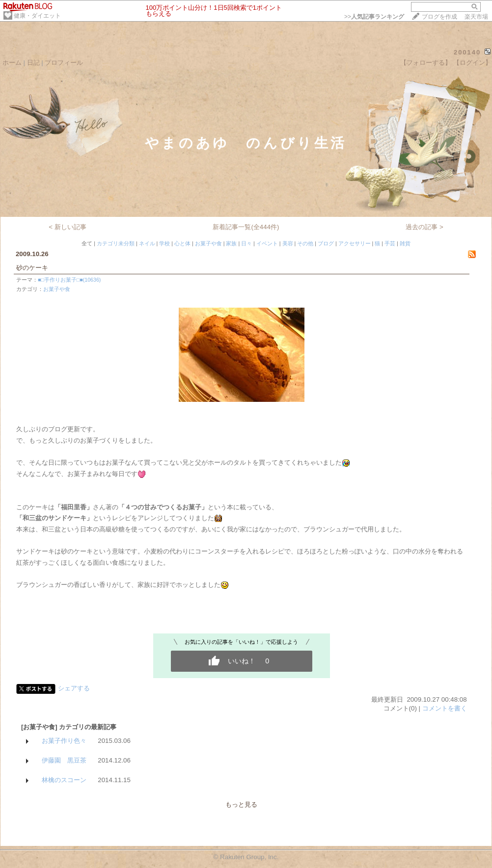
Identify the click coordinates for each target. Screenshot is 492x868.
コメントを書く (445, 708)
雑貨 (405, 243)
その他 (305, 243)
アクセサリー (355, 243)
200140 (467, 52)
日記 (33, 63)
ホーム (12, 63)
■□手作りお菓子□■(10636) (69, 280)
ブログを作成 (439, 17)
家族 (231, 243)
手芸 (390, 243)
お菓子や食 (208, 243)
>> (374, 17)
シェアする (74, 688)
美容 (288, 243)
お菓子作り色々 (64, 741)
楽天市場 (476, 17)
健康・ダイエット (37, 16)
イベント (267, 243)
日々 (246, 243)
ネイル (147, 243)
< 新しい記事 (68, 227)
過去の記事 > (424, 227)
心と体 (182, 243)
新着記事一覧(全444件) (246, 227)
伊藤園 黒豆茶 (64, 760)
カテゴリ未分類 (116, 243)
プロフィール (64, 63)
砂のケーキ (32, 268)
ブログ (326, 243)
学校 (164, 243)
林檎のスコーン (64, 780)
